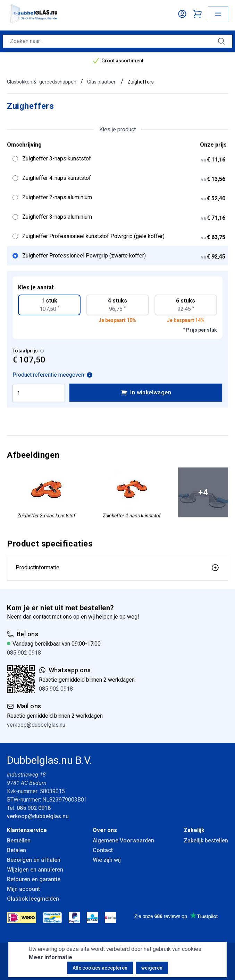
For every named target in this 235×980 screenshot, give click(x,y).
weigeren (152, 968)
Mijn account (23, 889)
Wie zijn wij (107, 860)
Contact (103, 850)
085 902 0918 (24, 653)
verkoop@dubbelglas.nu (36, 725)
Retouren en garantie (34, 879)
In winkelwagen (146, 393)
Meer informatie (51, 957)
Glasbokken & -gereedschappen (42, 82)
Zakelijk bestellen (206, 841)
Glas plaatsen (102, 82)
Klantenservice (27, 830)
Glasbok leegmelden (33, 899)
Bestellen (19, 841)
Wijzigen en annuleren (35, 870)
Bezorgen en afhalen (34, 860)
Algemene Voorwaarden (123, 841)
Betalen (16, 850)
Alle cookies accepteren (100, 968)
